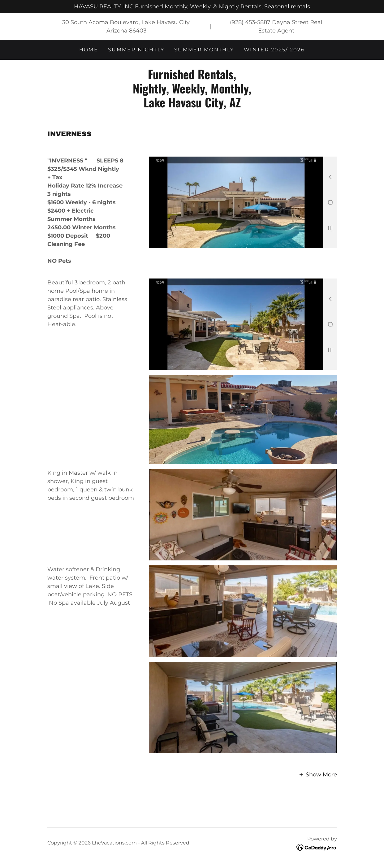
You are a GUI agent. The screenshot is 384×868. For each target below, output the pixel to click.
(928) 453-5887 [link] (250, 22)
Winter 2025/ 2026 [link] (274, 50)
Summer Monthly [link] (204, 50)
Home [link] (89, 50)
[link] (192, 106)
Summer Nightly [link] (136, 50)
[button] (318, 774)
